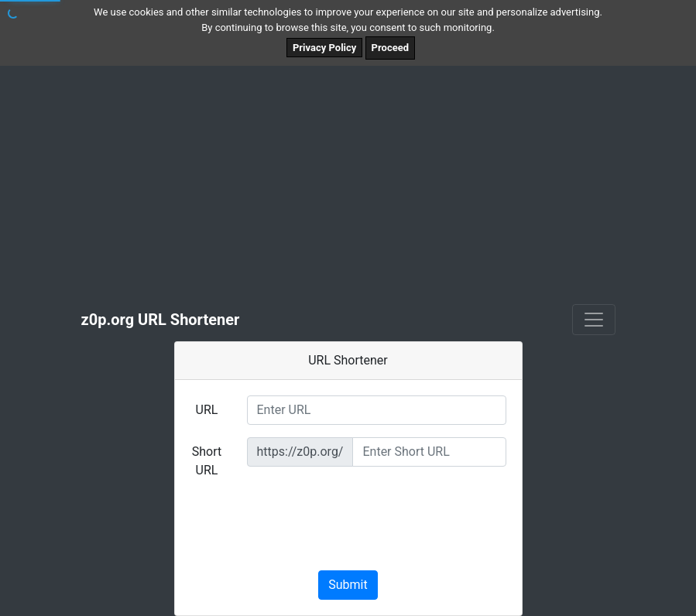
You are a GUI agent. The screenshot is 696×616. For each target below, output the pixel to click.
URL (207, 410)
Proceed (390, 48)
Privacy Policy (324, 48)
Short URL (207, 461)
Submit (348, 585)
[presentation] (348, 528)
